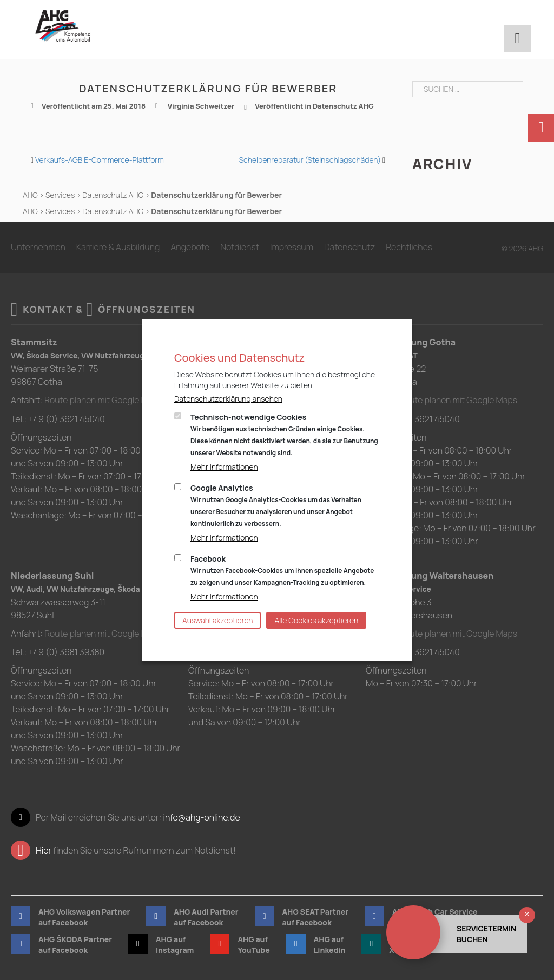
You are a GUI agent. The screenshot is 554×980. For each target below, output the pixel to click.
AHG (30, 195)
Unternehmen (38, 247)
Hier (44, 850)
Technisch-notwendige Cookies (284, 435)
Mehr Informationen (224, 467)
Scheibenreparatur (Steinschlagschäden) (310, 160)
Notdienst (240, 247)
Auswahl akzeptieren (217, 620)
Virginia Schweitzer (201, 106)
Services (60, 195)
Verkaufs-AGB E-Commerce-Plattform (100, 160)
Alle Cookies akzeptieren (316, 620)
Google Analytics (276, 505)
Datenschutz (349, 247)
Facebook (282, 570)
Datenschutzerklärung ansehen (228, 399)
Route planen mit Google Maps (104, 400)
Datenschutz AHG (343, 106)
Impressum (292, 247)
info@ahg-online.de (201, 817)
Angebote (190, 247)
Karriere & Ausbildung (118, 247)
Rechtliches (409, 247)
